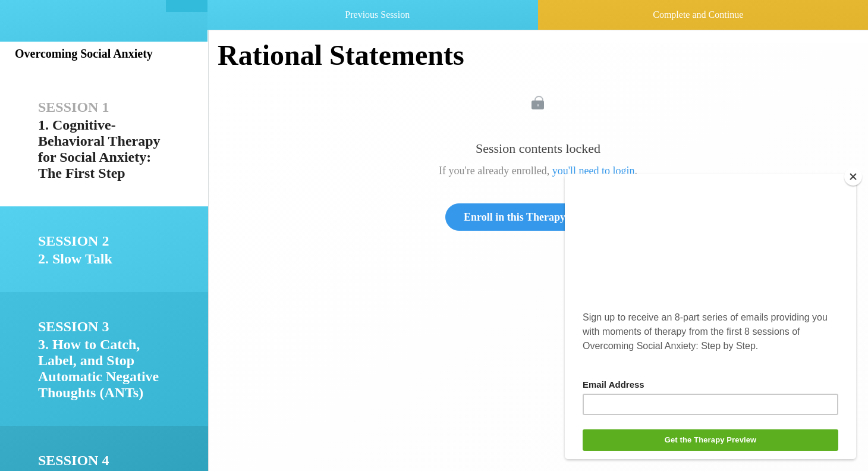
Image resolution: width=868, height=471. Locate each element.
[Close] (853, 177)
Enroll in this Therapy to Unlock (538, 217)
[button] (187, 6)
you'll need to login (594, 171)
